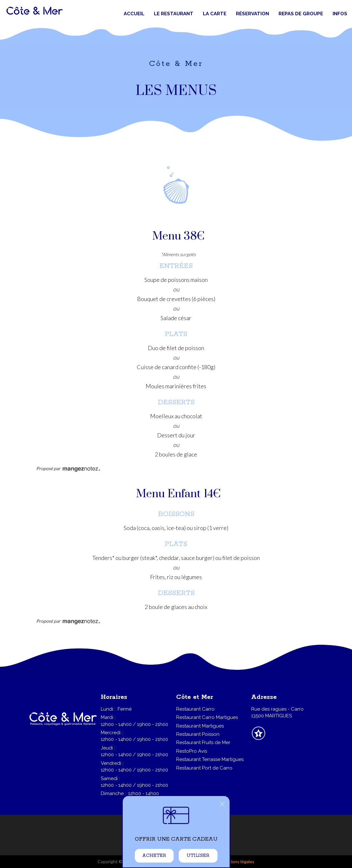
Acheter (154, 856)
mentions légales (238, 861)
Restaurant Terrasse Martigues (210, 759)
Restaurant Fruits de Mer (203, 742)
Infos (340, 14)
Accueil (134, 14)
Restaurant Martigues (200, 726)
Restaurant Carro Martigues (207, 717)
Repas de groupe (301, 14)
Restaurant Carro (195, 709)
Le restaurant (174, 14)
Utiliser (198, 856)
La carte (215, 14)
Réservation (252, 14)
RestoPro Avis (192, 751)
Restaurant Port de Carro (204, 768)
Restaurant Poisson (198, 734)
